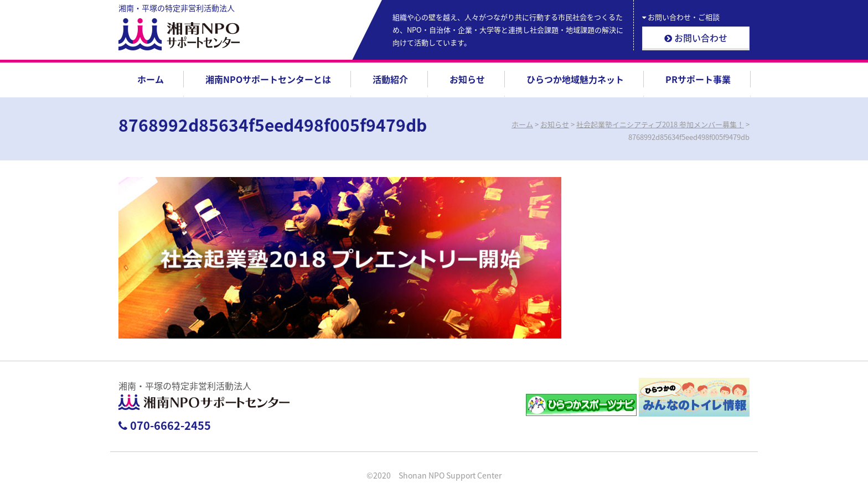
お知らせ (467, 79)
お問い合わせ (696, 38)
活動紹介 (390, 79)
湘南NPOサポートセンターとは (268, 79)
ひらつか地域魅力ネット (575, 79)
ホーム (151, 79)
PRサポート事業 (698, 79)
